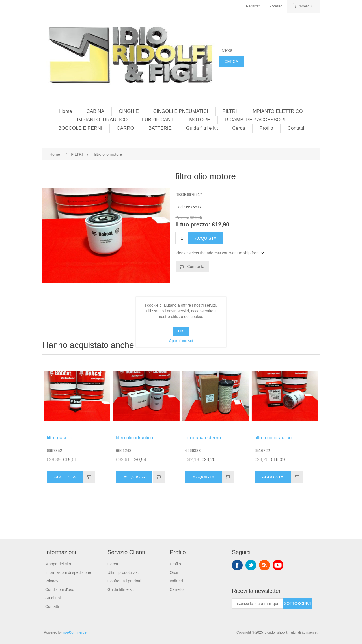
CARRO (125, 128)
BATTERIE (160, 128)
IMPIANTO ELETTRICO (277, 111)
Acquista (206, 238)
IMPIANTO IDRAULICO (102, 120)
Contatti (296, 128)
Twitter (251, 565)
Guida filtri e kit (202, 128)
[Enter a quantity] (182, 238)
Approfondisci (181, 341)
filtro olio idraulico (134, 438)
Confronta (196, 267)
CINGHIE (129, 111)
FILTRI (230, 111)
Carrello (177, 589)
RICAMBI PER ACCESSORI (255, 120)
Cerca (231, 62)
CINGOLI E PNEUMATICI (181, 111)
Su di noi (53, 598)
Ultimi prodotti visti (124, 572)
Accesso (276, 6)
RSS (264, 565)
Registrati (253, 6)
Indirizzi (176, 581)
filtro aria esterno (203, 438)
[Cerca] (259, 50)
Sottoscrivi (297, 604)
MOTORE (200, 120)
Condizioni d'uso (60, 589)
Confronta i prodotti (124, 581)
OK (181, 331)
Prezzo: (182, 217)
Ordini (175, 572)
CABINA (95, 111)
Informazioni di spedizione (68, 572)
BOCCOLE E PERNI (80, 128)
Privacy (52, 581)
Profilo (266, 128)
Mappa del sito (58, 564)
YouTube (278, 565)
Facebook (237, 565)
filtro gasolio (60, 438)
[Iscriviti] (257, 604)
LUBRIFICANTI (158, 120)
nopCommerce (75, 632)
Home (65, 111)
